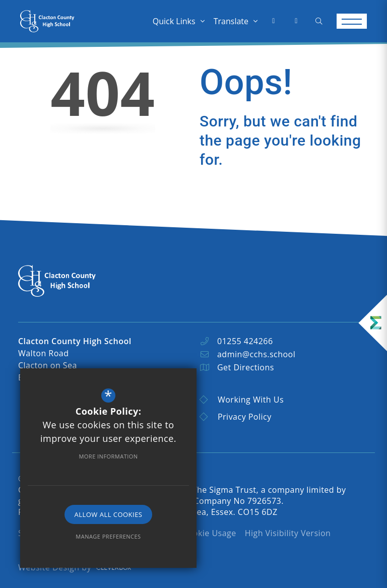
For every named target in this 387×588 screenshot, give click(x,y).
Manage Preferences (108, 536)
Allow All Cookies (109, 514)
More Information (108, 456)
